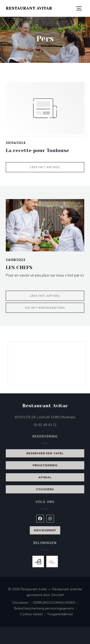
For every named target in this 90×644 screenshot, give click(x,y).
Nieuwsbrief (45, 530)
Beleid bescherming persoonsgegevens (46, 609)
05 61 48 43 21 (45, 425)
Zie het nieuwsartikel (54, 307)
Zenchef (57, 595)
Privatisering (45, 465)
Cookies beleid (33, 614)
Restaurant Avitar (29, 8)
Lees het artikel (57, 167)
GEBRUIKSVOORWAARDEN (56, 603)
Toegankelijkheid (60, 614)
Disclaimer (23, 603)
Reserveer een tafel (45, 453)
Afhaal (45, 477)
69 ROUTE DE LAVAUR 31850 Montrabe (50, 417)
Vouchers (45, 489)
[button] (79, 8)
